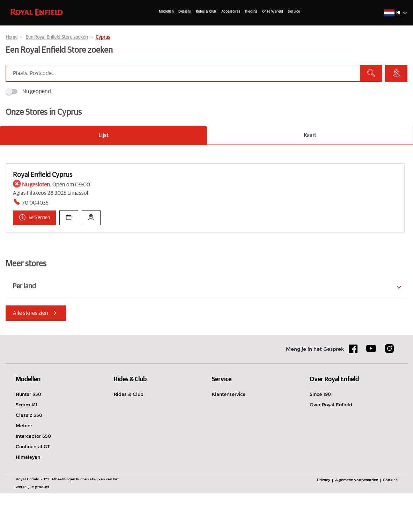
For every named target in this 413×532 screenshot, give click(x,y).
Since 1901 (321, 434)
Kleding (251, 12)
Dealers (185, 12)
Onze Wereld (273, 12)
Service (294, 12)
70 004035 (35, 242)
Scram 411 (27, 444)
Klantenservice (229, 434)
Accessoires (231, 12)
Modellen (166, 12)
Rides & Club (206, 12)
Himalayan (28, 496)
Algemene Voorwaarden (357, 519)
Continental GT (33, 486)
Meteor (24, 465)
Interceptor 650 (33, 475)
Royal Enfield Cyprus (43, 214)
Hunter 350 (28, 434)
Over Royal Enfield (331, 444)
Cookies (390, 519)
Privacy (324, 519)
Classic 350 (29, 455)
